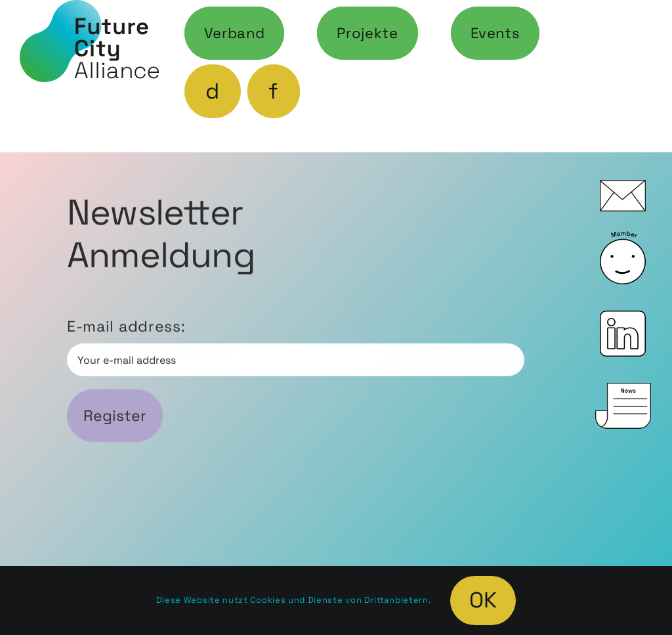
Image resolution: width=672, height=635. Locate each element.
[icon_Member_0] (623, 238)
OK (483, 600)
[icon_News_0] (623, 390)
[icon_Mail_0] (623, 187)
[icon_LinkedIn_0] (623, 318)
